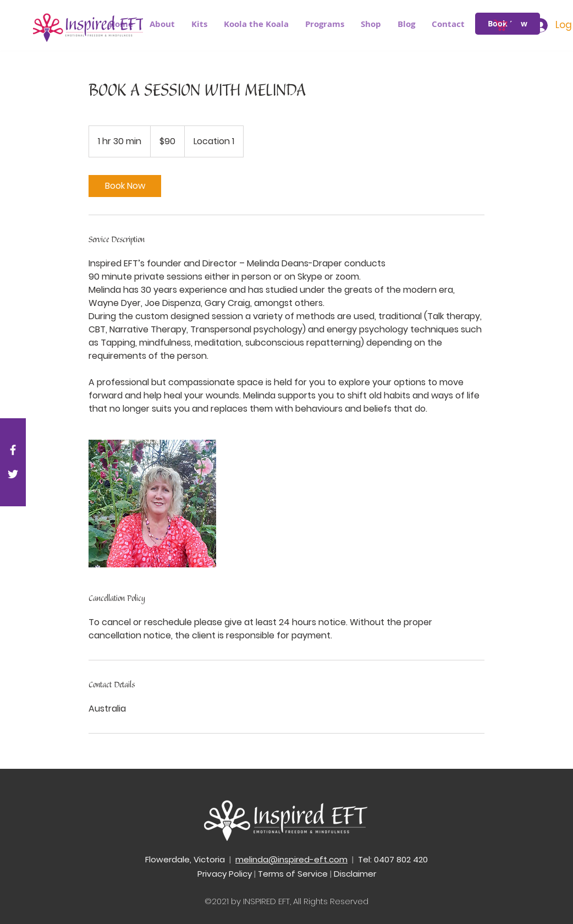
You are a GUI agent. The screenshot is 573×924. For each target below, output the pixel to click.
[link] (125, 186)
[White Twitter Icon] (13, 474)
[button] (325, 24)
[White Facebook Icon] (13, 450)
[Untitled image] (152, 504)
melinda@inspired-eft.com (291, 859)
